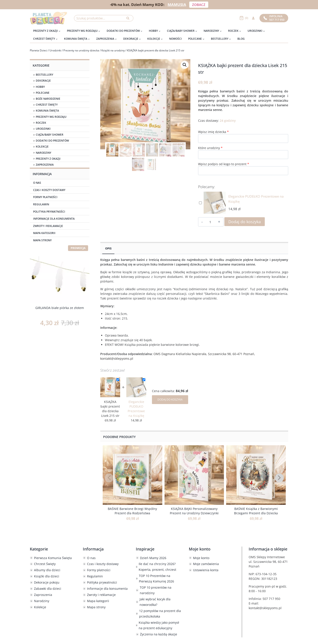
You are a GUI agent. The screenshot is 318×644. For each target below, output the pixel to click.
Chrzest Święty (47, 105)
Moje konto (201, 558)
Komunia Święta (47, 111)
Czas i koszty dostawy (49, 190)
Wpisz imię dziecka (213, 132)
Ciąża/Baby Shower (50, 135)
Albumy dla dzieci (47, 570)
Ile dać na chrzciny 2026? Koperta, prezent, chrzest (157, 567)
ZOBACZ (199, 5)
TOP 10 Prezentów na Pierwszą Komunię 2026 (156, 578)
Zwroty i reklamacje (48, 226)
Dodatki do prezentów (52, 141)
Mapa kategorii (44, 233)
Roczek (41, 123)
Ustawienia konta (206, 570)
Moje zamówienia (206, 564)
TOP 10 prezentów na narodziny (156, 590)
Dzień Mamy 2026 (153, 558)
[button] (185, 65)
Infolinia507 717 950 (274, 18)
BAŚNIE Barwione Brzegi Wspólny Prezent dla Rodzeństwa (132, 511)
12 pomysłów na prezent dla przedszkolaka (160, 614)
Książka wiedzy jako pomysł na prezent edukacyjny (159, 625)
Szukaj (129, 19)
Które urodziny (210, 148)
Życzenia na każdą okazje (159, 634)
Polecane (43, 93)
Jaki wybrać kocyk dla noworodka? (155, 602)
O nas (37, 183)
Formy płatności (45, 197)
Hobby (40, 87)
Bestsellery (44, 75)
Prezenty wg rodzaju (51, 117)
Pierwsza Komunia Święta (53, 558)
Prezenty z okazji (48, 159)
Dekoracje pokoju (47, 582)
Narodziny (44, 153)
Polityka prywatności (49, 212)
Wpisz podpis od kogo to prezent (224, 164)
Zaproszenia (45, 165)
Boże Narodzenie (48, 99)
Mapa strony (42, 240)
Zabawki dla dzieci (48, 589)
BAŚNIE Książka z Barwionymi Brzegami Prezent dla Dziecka (256, 511)
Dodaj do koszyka (245, 222)
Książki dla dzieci (47, 576)
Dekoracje (43, 81)
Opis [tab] (108, 248)
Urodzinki (43, 129)
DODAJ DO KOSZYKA (170, 400)
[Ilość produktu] (210, 222)
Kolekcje (42, 147)
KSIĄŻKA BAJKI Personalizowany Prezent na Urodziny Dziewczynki (194, 511)
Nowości (175, 39)
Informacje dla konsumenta (54, 219)
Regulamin (41, 204)
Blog (241, 39)
